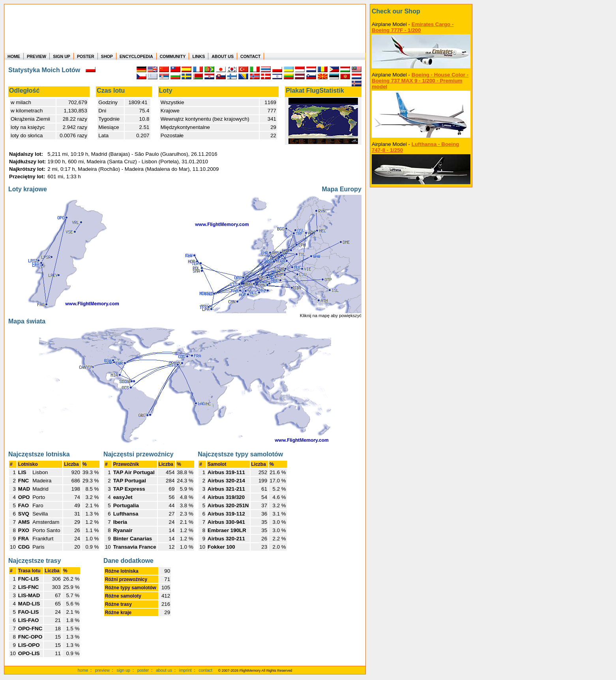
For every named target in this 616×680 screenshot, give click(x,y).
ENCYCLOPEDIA (136, 56)
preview (102, 670)
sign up (124, 670)
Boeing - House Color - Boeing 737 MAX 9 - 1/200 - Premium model (420, 81)
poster (143, 670)
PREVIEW (37, 56)
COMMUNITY (173, 56)
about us (164, 670)
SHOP (107, 56)
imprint (185, 670)
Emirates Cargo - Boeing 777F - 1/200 (413, 27)
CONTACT (250, 56)
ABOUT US (223, 56)
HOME (14, 56)
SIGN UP (62, 56)
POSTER (86, 56)
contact (206, 670)
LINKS (198, 56)
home (83, 670)
